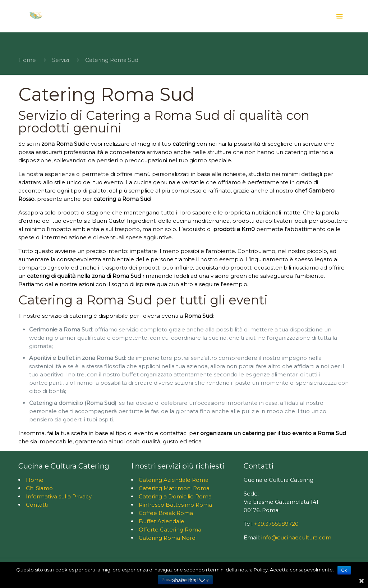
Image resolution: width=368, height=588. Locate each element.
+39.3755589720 (276, 524)
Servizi (61, 60)
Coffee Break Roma (166, 513)
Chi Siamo (39, 488)
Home (27, 60)
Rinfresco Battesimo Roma (175, 505)
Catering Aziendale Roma (174, 480)
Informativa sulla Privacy (59, 496)
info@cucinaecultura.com (296, 537)
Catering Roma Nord (167, 538)
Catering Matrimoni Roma (174, 488)
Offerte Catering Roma (170, 530)
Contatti (37, 505)
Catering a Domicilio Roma (175, 496)
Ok (344, 570)
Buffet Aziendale (162, 521)
